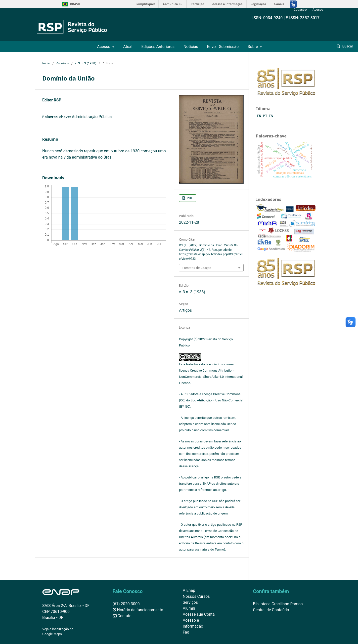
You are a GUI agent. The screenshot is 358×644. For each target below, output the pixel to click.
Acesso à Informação (193, 623)
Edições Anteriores (158, 47)
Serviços (190, 602)
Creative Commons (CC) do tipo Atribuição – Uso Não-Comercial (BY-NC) (211, 400)
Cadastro (300, 10)
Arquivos (63, 63)
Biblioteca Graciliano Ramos (278, 604)
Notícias (191, 47)
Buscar (347, 46)
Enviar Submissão (223, 47)
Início (46, 63)
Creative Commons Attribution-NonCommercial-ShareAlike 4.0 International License (211, 377)
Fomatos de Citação (197, 268)
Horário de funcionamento (138, 610)
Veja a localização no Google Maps (58, 631)
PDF (189, 198)
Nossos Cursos (196, 596)
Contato (122, 616)
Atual (128, 47)
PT (265, 116)
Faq (186, 632)
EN (259, 116)
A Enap (189, 590)
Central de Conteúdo (271, 610)
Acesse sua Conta (199, 614)
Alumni (189, 608)
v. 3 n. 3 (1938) (86, 63)
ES (271, 116)
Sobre (253, 47)
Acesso (104, 47)
